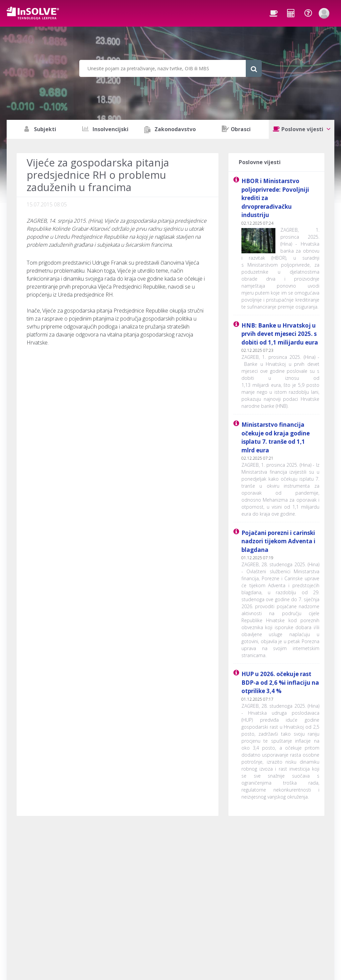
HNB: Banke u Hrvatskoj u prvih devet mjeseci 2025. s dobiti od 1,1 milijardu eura (280, 334)
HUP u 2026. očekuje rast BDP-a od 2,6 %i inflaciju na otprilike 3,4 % (280, 682)
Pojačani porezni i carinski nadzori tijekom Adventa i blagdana (278, 541)
